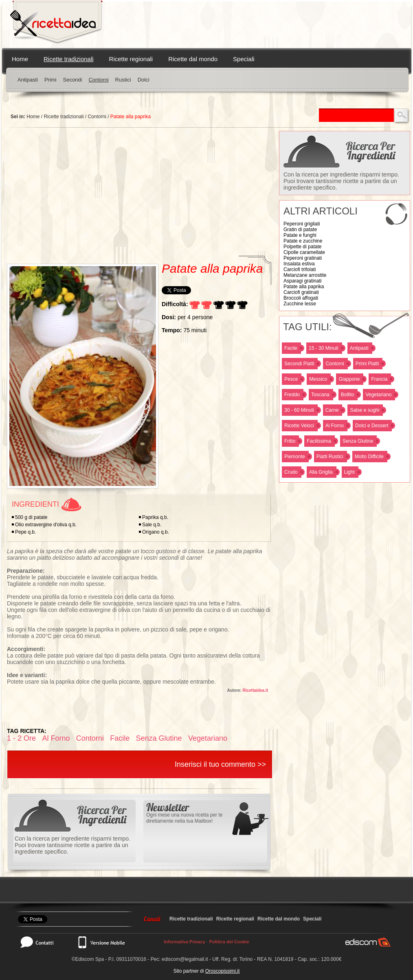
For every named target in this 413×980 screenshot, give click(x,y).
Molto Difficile (369, 457)
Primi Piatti (367, 364)
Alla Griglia (321, 472)
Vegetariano (378, 395)
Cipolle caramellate (304, 252)
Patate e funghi (300, 235)
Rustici (123, 80)
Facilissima (319, 441)
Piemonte (295, 457)
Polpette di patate (302, 247)
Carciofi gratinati (301, 292)
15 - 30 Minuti (324, 348)
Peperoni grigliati (302, 224)
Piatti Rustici (330, 457)
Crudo (291, 472)
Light (349, 472)
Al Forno (335, 426)
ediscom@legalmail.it (185, 959)
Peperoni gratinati (303, 258)
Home (20, 59)
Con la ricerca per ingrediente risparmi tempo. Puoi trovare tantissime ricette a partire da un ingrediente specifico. (341, 181)
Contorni (98, 80)
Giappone (349, 379)
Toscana (320, 395)
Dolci (144, 80)
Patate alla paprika (304, 287)
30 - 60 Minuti (299, 410)
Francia (379, 379)
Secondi (72, 80)
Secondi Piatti (299, 364)
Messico (318, 379)
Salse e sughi (365, 410)
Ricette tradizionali (69, 59)
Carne (332, 410)
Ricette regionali (131, 59)
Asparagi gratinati (302, 281)
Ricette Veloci (299, 426)
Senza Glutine (358, 441)
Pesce (291, 379)
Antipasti (28, 80)
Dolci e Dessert (372, 426)
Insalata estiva (299, 264)
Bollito (348, 395)
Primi (51, 80)
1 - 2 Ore (21, 738)
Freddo (292, 395)
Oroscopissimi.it (223, 971)
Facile (291, 348)
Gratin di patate (300, 230)
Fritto (290, 441)
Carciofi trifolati (300, 269)
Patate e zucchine (303, 241)
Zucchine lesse (300, 304)
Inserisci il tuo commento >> (220, 764)
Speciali (244, 59)
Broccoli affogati (301, 298)
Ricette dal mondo (193, 59)
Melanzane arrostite (305, 275)
